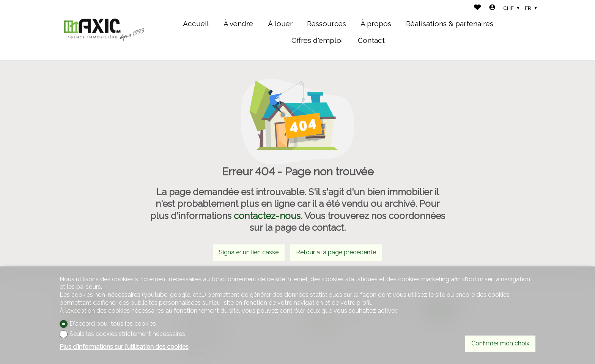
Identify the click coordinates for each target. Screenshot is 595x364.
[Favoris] (477, 8)
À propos (376, 24)
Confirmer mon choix (500, 343)
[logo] (104, 30)
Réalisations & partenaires (450, 24)
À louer (280, 24)
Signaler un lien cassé (249, 252)
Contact (371, 40)
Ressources (327, 24)
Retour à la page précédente (336, 252)
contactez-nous (267, 216)
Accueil (196, 24)
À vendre (238, 24)
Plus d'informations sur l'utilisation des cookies (124, 347)
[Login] (492, 8)
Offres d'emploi (317, 40)
